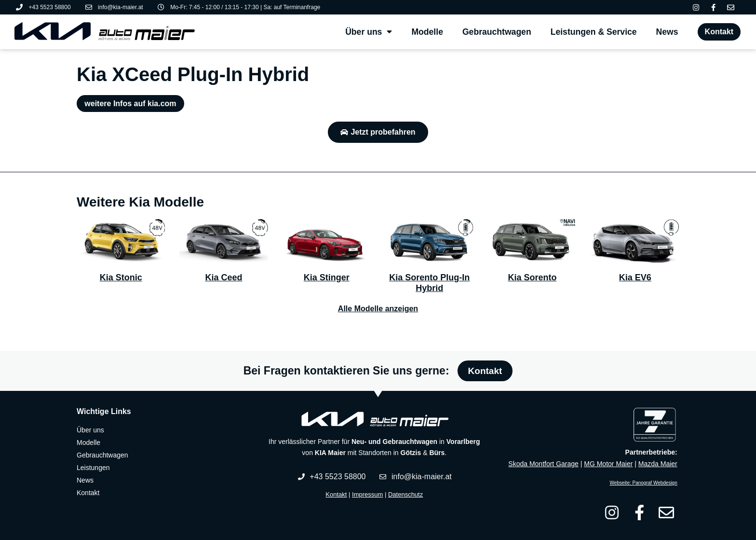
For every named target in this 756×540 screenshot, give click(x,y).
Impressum (367, 494)
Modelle (427, 32)
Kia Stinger (327, 277)
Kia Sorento (532, 277)
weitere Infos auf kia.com (130, 104)
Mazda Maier (658, 464)
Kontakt (336, 494)
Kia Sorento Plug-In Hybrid (429, 283)
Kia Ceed (223, 277)
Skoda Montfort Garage (543, 464)
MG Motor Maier (608, 464)
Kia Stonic (121, 277)
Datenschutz (405, 494)
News (667, 32)
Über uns (369, 32)
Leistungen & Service (594, 32)
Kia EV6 (635, 277)
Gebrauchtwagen (497, 32)
